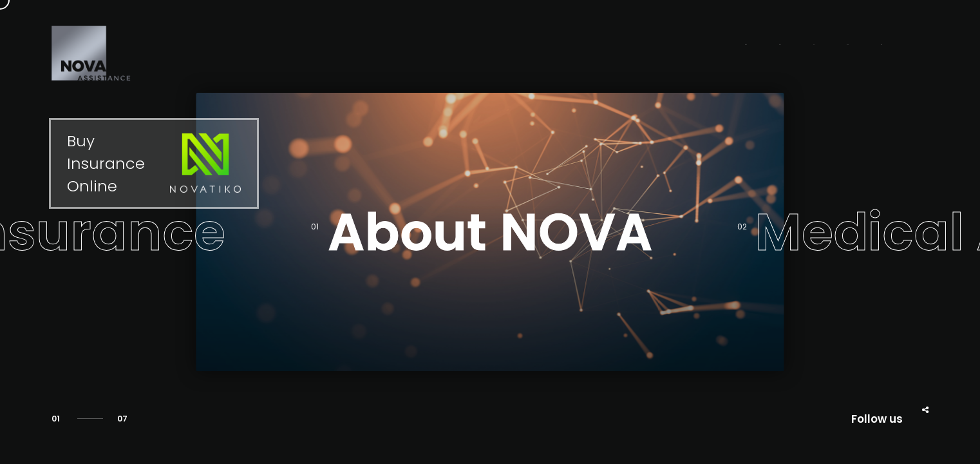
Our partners (665, 47)
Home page (563, 47)
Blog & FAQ (765, 47)
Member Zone (459, 47)
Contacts (855, 47)
